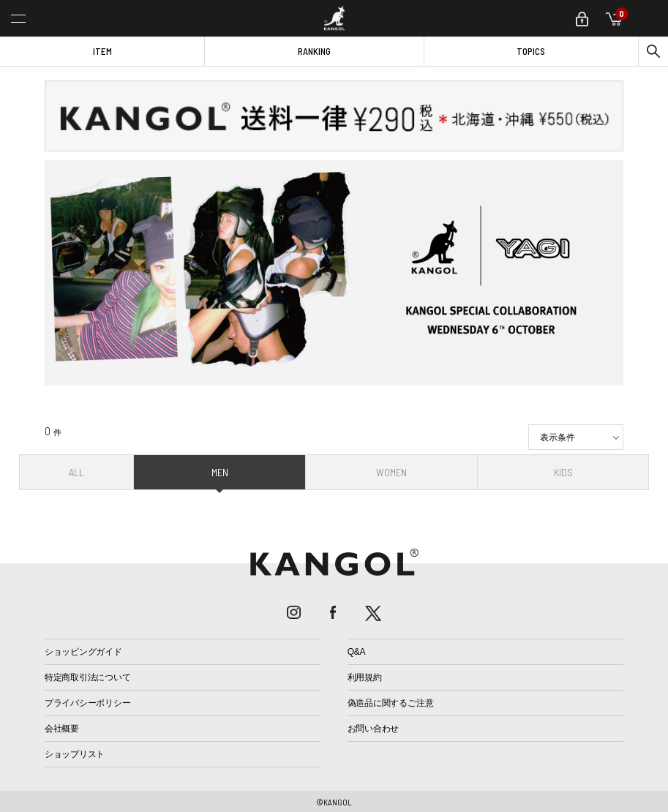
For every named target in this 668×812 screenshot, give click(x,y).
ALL (76, 472)
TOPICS (531, 51)
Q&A (357, 652)
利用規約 (365, 677)
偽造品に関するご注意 (391, 703)
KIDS (563, 472)
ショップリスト (75, 754)
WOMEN (391, 472)
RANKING (314, 51)
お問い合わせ (374, 729)
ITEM (102, 51)
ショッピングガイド (83, 652)
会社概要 (62, 729)
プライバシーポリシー (88, 703)
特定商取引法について (88, 677)
